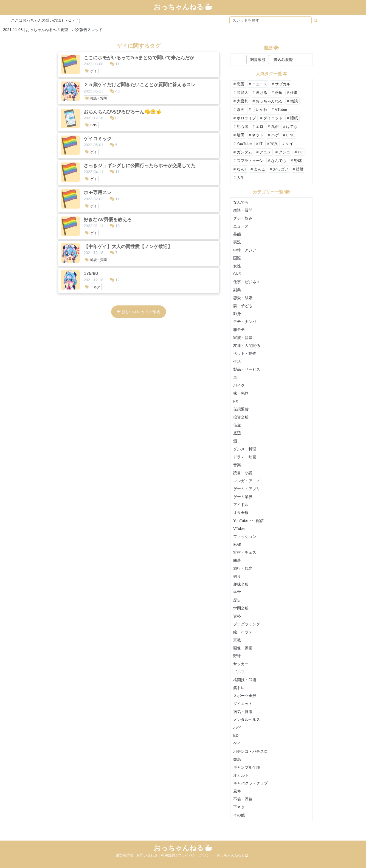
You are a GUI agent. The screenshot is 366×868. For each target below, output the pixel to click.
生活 (237, 361)
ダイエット (243, 704)
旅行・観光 (243, 568)
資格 (237, 616)
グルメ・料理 (245, 449)
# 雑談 (292, 101)
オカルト (241, 775)
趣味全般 (241, 584)
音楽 (237, 465)
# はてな (291, 127)
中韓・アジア (245, 250)
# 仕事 (292, 92)
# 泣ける (260, 92)
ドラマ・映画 (245, 457)
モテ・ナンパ (245, 322)
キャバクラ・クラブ (250, 783)
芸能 (237, 234)
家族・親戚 (243, 338)
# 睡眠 (292, 118)
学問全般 (241, 608)
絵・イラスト (245, 632)
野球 (237, 656)
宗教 (237, 640)
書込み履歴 (283, 60)
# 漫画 (239, 109)
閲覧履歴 (258, 60)
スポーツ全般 (245, 696)
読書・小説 (243, 473)
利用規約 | (169, 855)
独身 (237, 314)
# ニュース (258, 84)
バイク (239, 385)
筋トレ (239, 688)
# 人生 (239, 178)
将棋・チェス (245, 552)
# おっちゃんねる (268, 101)
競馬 (237, 759)
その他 (239, 815)
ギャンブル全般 (247, 767)
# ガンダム (243, 152)
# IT (259, 144)
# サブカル (281, 84)
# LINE (289, 135)
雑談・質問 (243, 210)
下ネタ (239, 807)
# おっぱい (279, 169)
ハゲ (237, 727)
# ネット (256, 135)
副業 (237, 290)
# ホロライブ (245, 118)
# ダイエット (272, 118)
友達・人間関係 (247, 345)
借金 (237, 425)
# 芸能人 (241, 92)
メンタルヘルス (247, 720)
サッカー (241, 664)
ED (236, 735)
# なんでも (277, 161)
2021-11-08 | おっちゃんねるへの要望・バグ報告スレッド (53, 30)
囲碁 (237, 560)
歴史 (237, 600)
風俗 (237, 791)
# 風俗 (273, 127)
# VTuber (279, 109)
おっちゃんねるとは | (233, 855)
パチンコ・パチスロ (250, 751)
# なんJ (240, 169)
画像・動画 (243, 648)
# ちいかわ (258, 109)
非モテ (239, 330)
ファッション (245, 536)
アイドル (241, 505)
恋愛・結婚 (243, 298)
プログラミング (247, 624)
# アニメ (264, 152)
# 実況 (272, 144)
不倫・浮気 (243, 799)
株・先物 (241, 393)
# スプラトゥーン (249, 161)
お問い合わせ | (149, 855)
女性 (237, 266)
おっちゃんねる (183, 7)
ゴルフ (239, 672)
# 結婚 (298, 169)
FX (236, 401)
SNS (237, 274)
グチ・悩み (243, 218)
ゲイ (237, 743)
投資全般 (241, 417)
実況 (237, 242)
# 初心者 (241, 127)
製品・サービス (247, 369)
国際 (237, 258)
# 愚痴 (277, 92)
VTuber (239, 529)
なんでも (241, 202)
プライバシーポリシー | (197, 855)
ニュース (241, 226)
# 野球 (296, 161)
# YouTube (243, 144)
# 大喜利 (241, 101)
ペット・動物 (245, 353)
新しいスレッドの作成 (139, 312)
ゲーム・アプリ (247, 489)
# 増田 (239, 135)
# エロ (258, 127)
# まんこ (258, 169)
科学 (237, 592)
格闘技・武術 (245, 680)
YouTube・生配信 (248, 521)
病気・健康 (243, 712)
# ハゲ (273, 135)
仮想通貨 (241, 409)
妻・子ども (243, 306)
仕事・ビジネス (247, 282)
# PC (299, 152)
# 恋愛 (239, 84)
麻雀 (237, 544)
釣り (237, 576)
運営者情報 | (126, 855)
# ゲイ (288, 144)
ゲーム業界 (243, 497)
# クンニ (283, 152)
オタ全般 (241, 513)
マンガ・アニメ (247, 481)
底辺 (237, 433)
